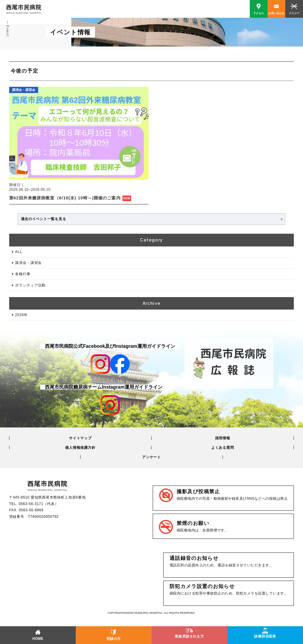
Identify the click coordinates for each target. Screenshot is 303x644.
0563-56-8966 (31, 510)
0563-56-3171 (31, 504)
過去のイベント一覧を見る (44, 219)
